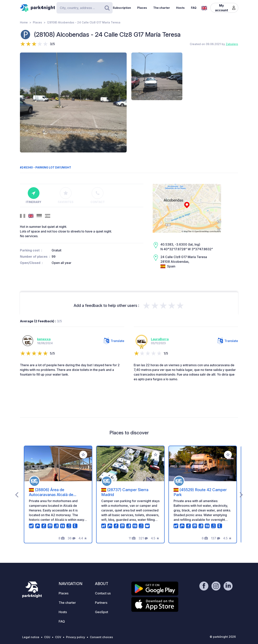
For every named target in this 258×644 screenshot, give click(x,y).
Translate (114, 341)
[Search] (84, 8)
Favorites (66, 195)
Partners (101, 603)
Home (24, 22)
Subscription (122, 8)
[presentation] (17, 494)
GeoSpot (102, 612)
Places (142, 8)
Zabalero (232, 44)
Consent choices (101, 637)
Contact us (103, 593)
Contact (98, 195)
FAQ (194, 8)
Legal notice (31, 637)
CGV (58, 637)
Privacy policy (76, 637)
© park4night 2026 (223, 637)
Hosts (180, 8)
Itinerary (34, 195)
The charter (162, 8)
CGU (47, 637)
